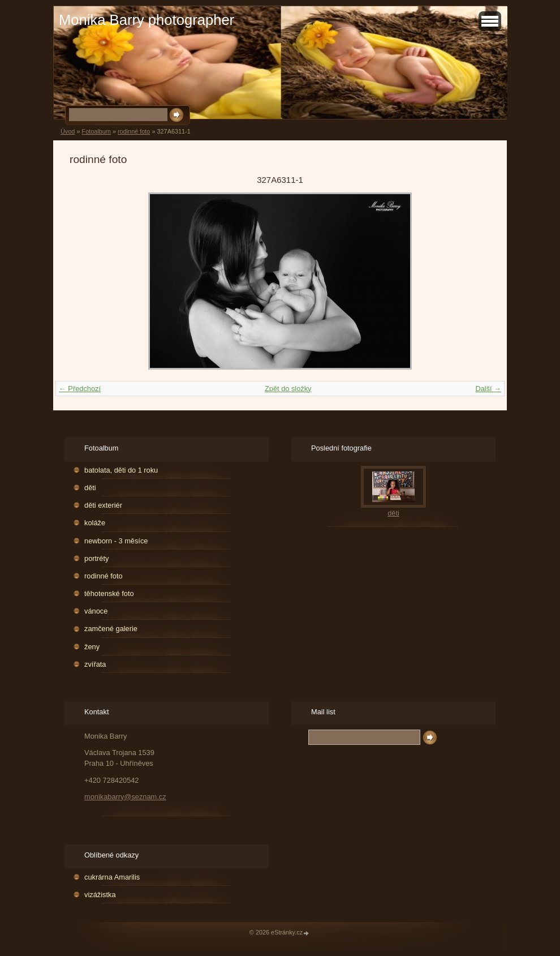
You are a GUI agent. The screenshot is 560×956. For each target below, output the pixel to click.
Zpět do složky (288, 389)
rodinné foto (134, 131)
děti (90, 488)
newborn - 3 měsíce (116, 541)
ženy (92, 647)
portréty (96, 558)
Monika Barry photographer (147, 20)
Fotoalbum (96, 131)
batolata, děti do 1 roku (121, 470)
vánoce (96, 611)
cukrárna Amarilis (112, 877)
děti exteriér (103, 505)
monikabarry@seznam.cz (125, 797)
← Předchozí (80, 389)
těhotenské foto (109, 593)
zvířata (95, 664)
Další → (488, 389)
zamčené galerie (111, 629)
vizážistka (100, 895)
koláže (95, 523)
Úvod (68, 131)
